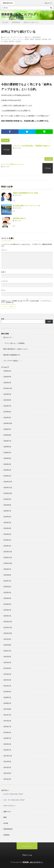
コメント (4, 250)
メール (4, 281)
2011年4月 (7, 773)
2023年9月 (7, 499)
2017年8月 (7, 709)
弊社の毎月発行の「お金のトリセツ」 (16, 349)
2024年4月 (7, 458)
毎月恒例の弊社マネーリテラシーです (27, 206)
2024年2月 (7, 470)
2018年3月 (7, 703)
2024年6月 (7, 447)
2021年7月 (7, 651)
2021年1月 (7, 686)
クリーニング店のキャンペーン (13, 164)
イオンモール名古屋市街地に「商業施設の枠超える (31, 146)
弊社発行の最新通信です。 (13, 355)
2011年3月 (7, 779)
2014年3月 (7, 744)
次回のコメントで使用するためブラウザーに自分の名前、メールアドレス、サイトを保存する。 (27, 302)
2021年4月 (7, 668)
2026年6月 (7, 371)
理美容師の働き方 (19, 218)
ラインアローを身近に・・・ (13, 361)
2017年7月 (7, 715)
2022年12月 (8, 552)
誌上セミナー (8, 337)
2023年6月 (7, 517)
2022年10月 (8, 563)
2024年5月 (7, 453)
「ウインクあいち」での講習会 (14, 343)
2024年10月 (8, 423)
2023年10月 (8, 493)
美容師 (6, 41)
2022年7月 (7, 581)
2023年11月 (8, 488)
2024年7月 (7, 441)
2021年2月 (7, 680)
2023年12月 (8, 482)
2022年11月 (8, 557)
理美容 (32, 39)
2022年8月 (7, 575)
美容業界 (12, 41)
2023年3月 (7, 534)
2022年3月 (7, 604)
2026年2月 (7, 383)
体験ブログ (28, 37)
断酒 (5, 817)
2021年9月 (7, 639)
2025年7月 (7, 406)
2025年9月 (7, 394)
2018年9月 (7, 697)
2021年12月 (8, 622)
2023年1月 (7, 546)
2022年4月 (7, 598)
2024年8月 (7, 435)
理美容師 (38, 39)
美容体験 (44, 39)
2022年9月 (7, 569)
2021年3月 (7, 674)
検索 (3, 319)
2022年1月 (7, 616)
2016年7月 (7, 727)
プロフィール (27, 855)
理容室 (27, 39)
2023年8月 (7, 505)
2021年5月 (7, 662)
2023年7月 (7, 511)
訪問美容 (18, 41)
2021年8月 (7, 645)
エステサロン (7, 39)
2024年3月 (7, 464)
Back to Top (27, 846)
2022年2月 (7, 610)
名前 (4, 272)
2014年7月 (7, 738)
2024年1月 (7, 476)
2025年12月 (8, 388)
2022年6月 (7, 587)
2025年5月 (7, 418)
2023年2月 (7, 540)
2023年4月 (7, 528)
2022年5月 (7, 592)
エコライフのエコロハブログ (13, 794)
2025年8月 (7, 400)
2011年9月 (7, 762)
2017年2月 (7, 721)
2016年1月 (7, 732)
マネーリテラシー (18, 37)
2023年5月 (7, 523)
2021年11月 (8, 627)
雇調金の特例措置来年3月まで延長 (25, 193)
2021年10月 (8, 633)
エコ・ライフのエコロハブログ (14, 800)
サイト (3, 290)
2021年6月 (7, 657)
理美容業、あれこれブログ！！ (21, 14)
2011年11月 (8, 756)
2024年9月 (7, 429)
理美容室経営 (37, 37)
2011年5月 (7, 767)
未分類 (6, 823)
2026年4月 (7, 377)
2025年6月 (7, 412)
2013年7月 (7, 750)
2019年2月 (7, 692)
